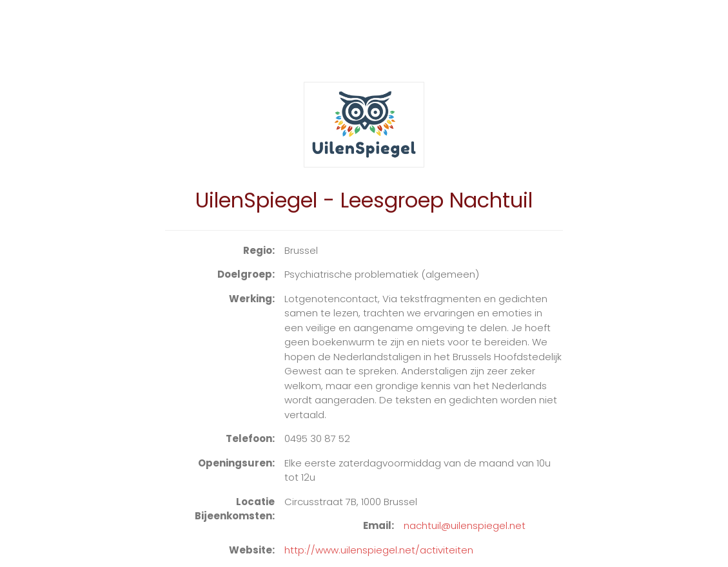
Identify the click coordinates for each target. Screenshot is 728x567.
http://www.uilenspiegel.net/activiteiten (379, 550)
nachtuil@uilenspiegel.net (465, 525)
